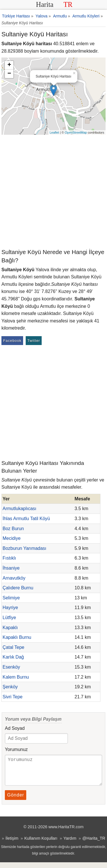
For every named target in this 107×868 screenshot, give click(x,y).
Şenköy (10, 687)
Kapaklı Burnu (17, 637)
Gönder (16, 801)
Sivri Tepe (13, 697)
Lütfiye (9, 618)
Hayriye (10, 608)
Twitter (34, 341)
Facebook (12, 341)
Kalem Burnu (16, 677)
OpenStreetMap (76, 132)
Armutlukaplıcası (19, 509)
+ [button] (9, 65)
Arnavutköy (14, 578)
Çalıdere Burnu (18, 588)
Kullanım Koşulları (41, 844)
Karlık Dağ (13, 657)
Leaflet (54, 132)
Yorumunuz (16, 749)
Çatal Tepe (13, 647)
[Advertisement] (53, 191)
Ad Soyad (15, 728)
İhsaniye (11, 568)
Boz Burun (13, 529)
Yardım (70, 844)
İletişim (12, 844)
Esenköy (11, 667)
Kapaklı (10, 628)
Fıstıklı (9, 558)
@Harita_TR (94, 844)
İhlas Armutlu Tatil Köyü (26, 519)
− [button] (9, 74)
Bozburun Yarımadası (24, 548)
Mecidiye (12, 538)
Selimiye (11, 598)
